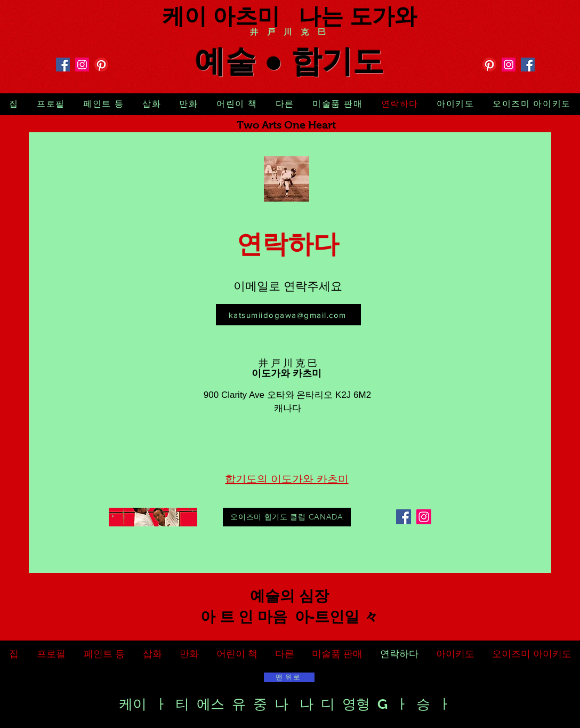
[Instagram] (82, 65)
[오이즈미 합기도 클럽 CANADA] (287, 517)
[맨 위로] (289, 677)
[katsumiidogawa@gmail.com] (288, 315)
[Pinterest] (101, 65)
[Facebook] (63, 65)
